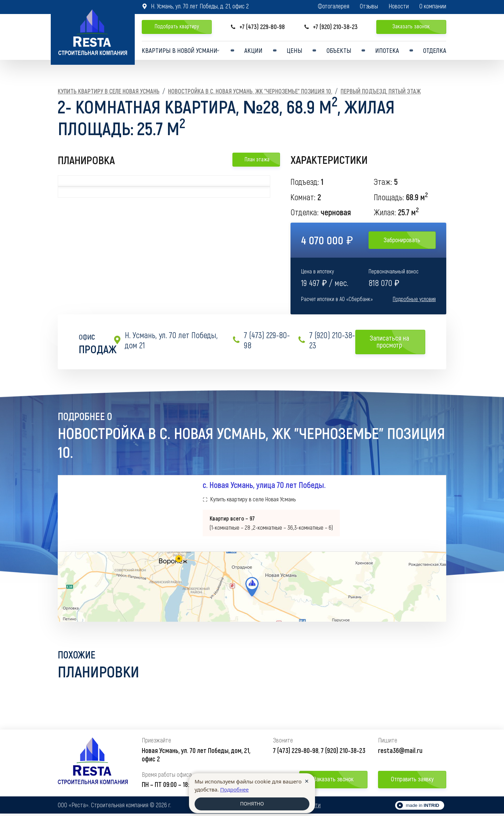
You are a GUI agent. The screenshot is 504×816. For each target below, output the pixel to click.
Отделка (434, 52)
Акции (255, 52)
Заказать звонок (411, 26)
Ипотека (387, 52)
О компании (433, 6)
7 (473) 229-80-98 (261, 340)
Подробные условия (414, 299)
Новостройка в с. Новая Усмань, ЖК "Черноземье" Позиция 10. (250, 91)
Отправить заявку (412, 781)
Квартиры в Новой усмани (179, 52)
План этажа (256, 159)
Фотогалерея (334, 6)
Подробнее (234, 789)
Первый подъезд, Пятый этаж (381, 91)
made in (422, 808)
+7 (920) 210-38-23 (331, 27)
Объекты (339, 52)
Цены (295, 52)
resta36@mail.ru (400, 752)
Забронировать (402, 240)
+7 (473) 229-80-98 (258, 27)
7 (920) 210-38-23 (326, 340)
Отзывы (369, 6)
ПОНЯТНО (252, 804)
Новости (399, 6)
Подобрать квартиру (177, 26)
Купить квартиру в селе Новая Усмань (109, 91)
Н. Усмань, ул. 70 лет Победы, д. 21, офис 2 (195, 6)
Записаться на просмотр (395, 341)
